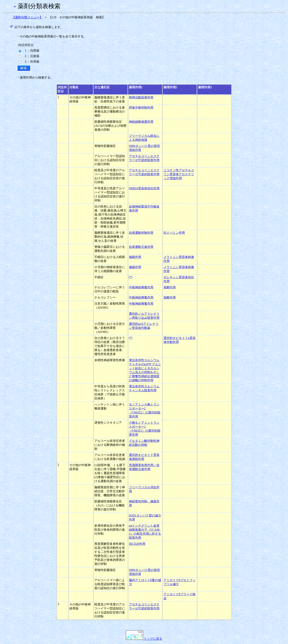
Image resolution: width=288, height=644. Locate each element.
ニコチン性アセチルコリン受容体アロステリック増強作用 (179, 174)
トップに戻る (144, 639)
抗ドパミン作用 (174, 233)
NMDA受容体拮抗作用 (144, 188)
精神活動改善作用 (141, 97)
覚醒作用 (170, 287)
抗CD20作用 (137, 544)
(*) (131, 277)
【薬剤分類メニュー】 (27, 17)
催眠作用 (135, 257)
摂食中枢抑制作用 (141, 107)
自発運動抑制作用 (141, 233)
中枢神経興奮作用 (141, 287)
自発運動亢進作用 (141, 247)
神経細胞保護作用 (141, 122)
